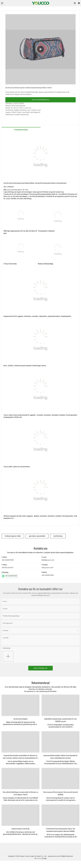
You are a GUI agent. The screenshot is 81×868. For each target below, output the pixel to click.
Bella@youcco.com (48, 560)
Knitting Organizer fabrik (13, 536)
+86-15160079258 (10, 576)
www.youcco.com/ (47, 568)
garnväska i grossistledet (37, 536)
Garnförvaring (58, 536)
